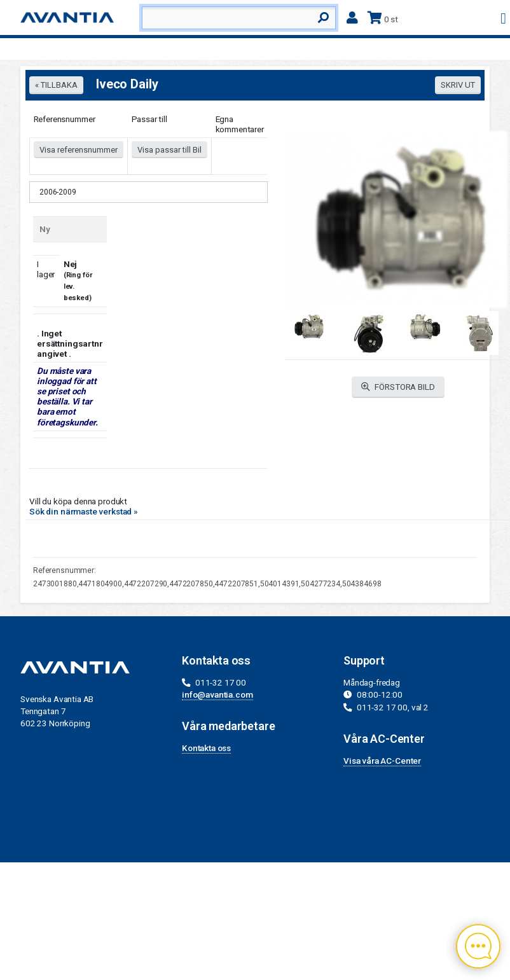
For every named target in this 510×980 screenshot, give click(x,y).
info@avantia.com (217, 694)
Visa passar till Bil (169, 150)
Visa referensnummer (79, 150)
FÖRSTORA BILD (398, 387)
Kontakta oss (206, 748)
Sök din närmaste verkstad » (84, 511)
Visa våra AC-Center (382, 761)
